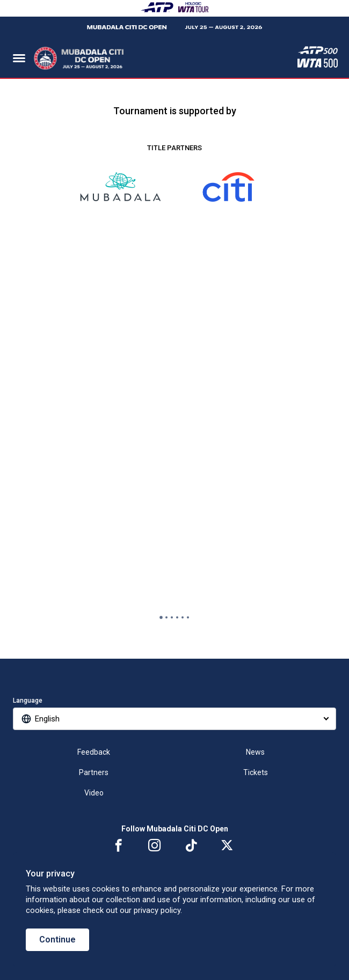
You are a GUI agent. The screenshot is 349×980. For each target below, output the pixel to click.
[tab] (161, 617)
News (255, 752)
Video (94, 793)
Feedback (94, 752)
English (47, 719)
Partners (94, 772)
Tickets (256, 772)
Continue (57, 940)
